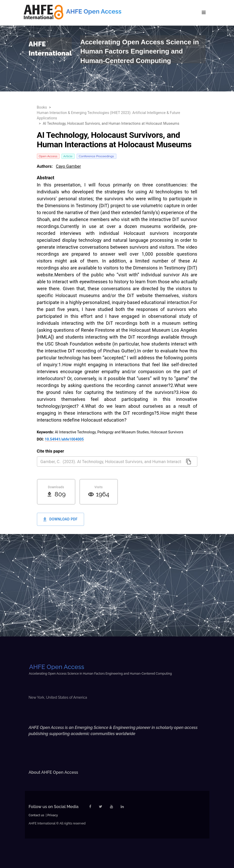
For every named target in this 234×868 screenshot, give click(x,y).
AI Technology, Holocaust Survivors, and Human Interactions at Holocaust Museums (111, 123)
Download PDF (60, 519)
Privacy (53, 815)
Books (42, 107)
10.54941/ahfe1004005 (64, 439)
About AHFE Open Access (53, 772)
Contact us (37, 815)
